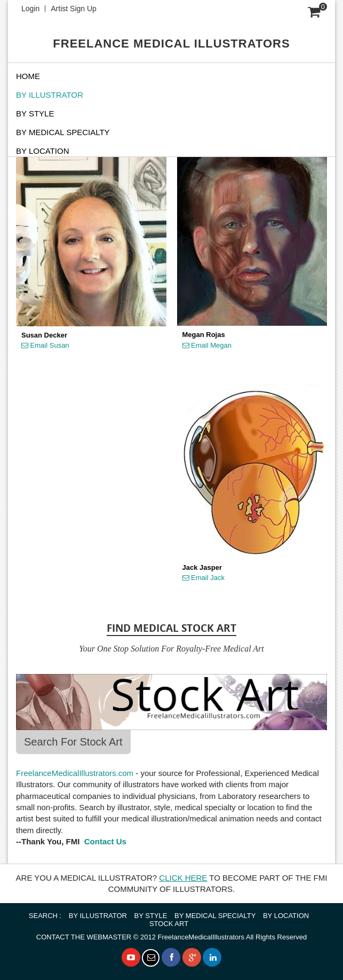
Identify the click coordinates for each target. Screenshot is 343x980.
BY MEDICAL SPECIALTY (63, 132)
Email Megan (207, 346)
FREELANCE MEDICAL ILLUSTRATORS (171, 44)
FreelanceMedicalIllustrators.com (75, 773)
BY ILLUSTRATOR (50, 95)
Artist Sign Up (74, 9)
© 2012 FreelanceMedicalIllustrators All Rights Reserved (171, 937)
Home (28, 76)
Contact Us (104, 841)
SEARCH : (45, 916)
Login (30, 9)
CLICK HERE (183, 878)
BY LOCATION (286, 916)
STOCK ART (169, 924)
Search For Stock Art (73, 742)
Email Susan (45, 346)
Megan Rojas (204, 335)
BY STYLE (35, 113)
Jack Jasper (202, 568)
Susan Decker (44, 335)
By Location (42, 151)
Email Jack (204, 578)
